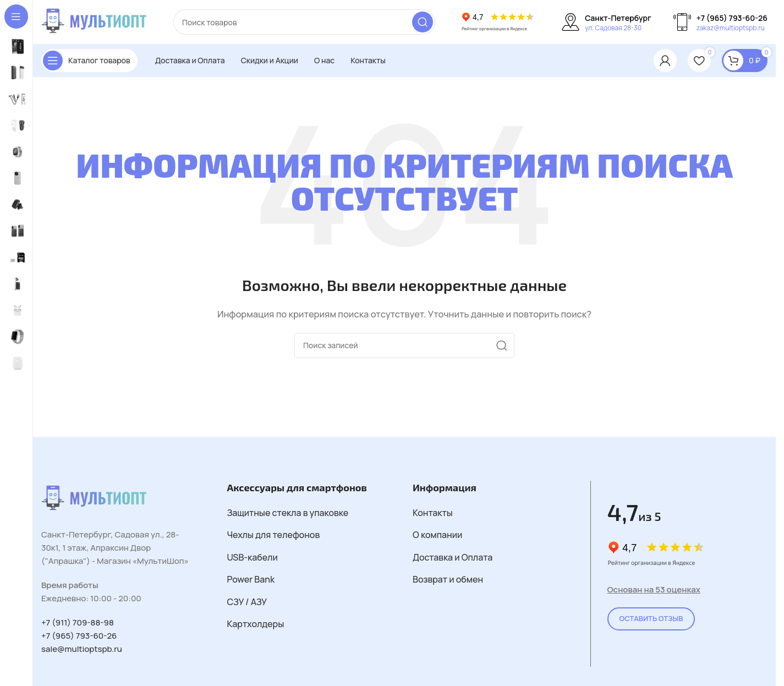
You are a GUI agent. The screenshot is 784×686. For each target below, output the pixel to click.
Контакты (433, 513)
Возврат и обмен (448, 579)
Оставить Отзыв (651, 618)
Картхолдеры (256, 624)
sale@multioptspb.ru (82, 649)
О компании (437, 535)
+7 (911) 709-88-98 (78, 622)
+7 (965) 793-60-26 (79, 636)
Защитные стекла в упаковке (288, 513)
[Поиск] (304, 22)
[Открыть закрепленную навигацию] (89, 61)
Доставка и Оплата (453, 557)
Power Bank (251, 579)
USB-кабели (253, 557)
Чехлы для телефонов (274, 535)
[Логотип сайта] (96, 21)
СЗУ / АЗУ (247, 602)
